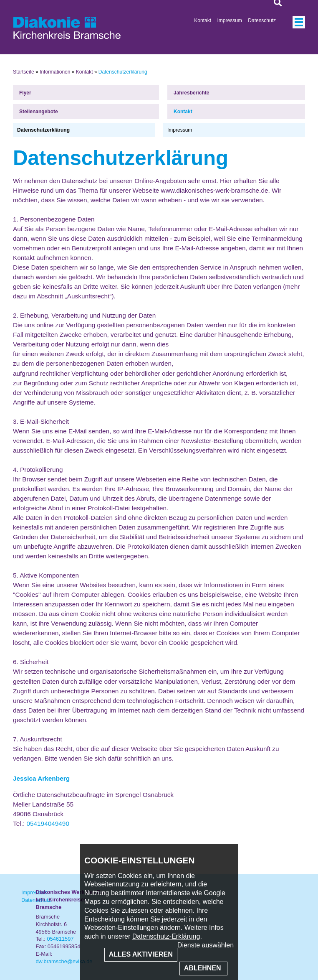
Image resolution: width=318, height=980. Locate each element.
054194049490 (48, 823)
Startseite (24, 72)
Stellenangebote (39, 112)
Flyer (25, 93)
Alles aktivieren (141, 954)
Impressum (230, 20)
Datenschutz (262, 20)
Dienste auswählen (206, 945)
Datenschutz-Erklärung (166, 936)
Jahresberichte (191, 93)
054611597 (60, 939)
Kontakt (203, 20)
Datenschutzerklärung (43, 130)
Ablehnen (203, 968)
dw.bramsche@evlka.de (64, 961)
